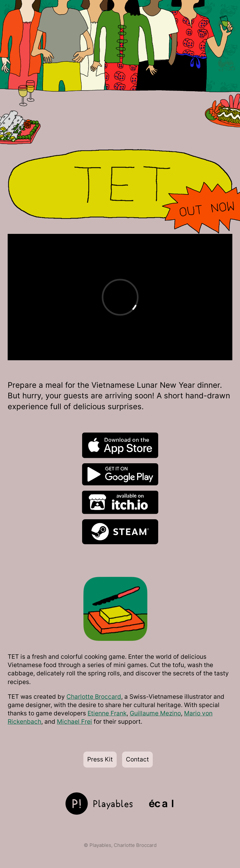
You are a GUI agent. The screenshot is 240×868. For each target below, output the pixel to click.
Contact (137, 759)
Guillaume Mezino (155, 713)
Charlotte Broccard (94, 697)
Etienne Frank (107, 713)
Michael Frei (74, 722)
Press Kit (100, 759)
